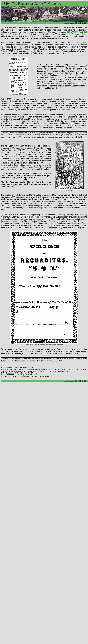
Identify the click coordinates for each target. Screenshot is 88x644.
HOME (66, 23)
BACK (73, 23)
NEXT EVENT (82, 23)
